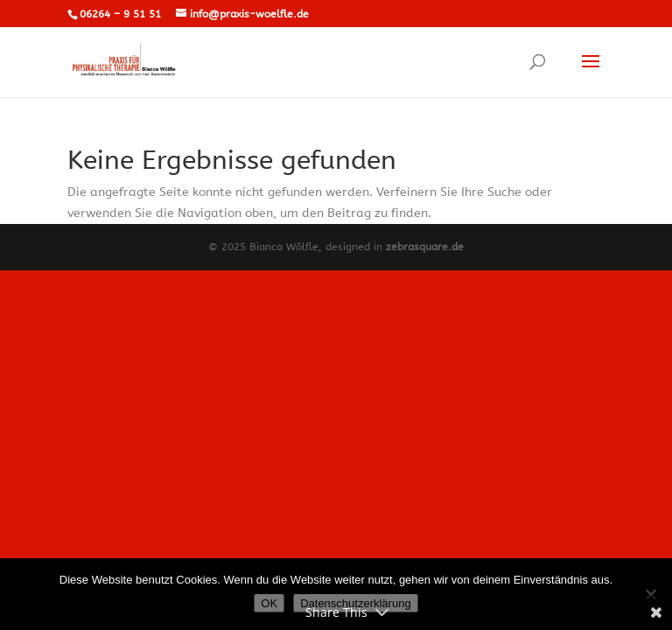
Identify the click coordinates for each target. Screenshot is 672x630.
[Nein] (650, 594)
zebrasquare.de (425, 247)
